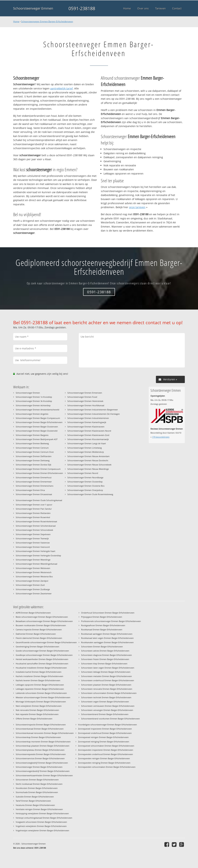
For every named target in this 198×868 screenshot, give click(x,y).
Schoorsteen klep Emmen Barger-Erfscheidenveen (104, 664)
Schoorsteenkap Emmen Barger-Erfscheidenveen (38, 737)
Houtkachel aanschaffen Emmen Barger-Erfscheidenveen (42, 664)
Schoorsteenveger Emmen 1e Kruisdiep (34, 397)
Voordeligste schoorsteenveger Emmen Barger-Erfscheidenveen (107, 725)
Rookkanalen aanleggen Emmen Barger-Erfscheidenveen (107, 642)
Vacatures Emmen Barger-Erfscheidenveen (35, 805)
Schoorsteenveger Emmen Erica (30, 490)
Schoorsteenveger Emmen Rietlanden (33, 513)
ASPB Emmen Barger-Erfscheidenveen (33, 613)
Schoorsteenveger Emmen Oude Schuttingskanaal (39, 500)
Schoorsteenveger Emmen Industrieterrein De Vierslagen (94, 414)
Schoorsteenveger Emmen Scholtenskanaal (36, 526)
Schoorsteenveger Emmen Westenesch (34, 572)
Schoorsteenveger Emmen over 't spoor (34, 505)
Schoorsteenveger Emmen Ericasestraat (34, 494)
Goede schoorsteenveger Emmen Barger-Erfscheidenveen (42, 651)
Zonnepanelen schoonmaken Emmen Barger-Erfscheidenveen (107, 767)
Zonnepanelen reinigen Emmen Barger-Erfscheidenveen (104, 758)
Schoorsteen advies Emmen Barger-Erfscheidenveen (105, 651)
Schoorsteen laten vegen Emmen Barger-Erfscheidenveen (108, 668)
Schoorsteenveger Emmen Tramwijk (32, 538)
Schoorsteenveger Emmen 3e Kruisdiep (34, 401)
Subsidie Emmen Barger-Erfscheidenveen (35, 797)
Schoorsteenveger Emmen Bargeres (32, 435)
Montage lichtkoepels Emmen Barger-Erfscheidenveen (41, 702)
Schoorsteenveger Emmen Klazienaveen (86, 427)
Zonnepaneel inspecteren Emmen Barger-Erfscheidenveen (105, 729)
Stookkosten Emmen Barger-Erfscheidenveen (37, 788)
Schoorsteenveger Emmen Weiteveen (33, 568)
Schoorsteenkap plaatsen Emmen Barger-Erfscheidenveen (43, 746)
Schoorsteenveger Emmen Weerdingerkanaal (36, 564)
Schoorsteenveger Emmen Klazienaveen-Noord (89, 431)
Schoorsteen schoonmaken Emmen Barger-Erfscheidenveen (109, 693)
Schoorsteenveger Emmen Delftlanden (34, 456)
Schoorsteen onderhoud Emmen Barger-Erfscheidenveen (108, 680)
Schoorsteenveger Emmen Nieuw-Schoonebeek (89, 465)
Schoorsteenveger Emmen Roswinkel (33, 517)
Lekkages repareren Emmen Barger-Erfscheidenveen (40, 689)
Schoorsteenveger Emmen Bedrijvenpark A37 (37, 439)
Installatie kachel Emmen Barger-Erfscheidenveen (39, 672)
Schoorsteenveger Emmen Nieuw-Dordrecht (88, 460)
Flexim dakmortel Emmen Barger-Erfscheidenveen (39, 638)
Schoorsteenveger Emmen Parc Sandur (34, 509)
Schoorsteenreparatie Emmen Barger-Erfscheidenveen (41, 754)
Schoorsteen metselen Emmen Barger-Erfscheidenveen (106, 676)
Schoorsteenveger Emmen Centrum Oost (35, 452)
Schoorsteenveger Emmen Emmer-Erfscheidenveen (39, 473)
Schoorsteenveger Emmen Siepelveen (33, 534)
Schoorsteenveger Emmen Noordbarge (85, 477)
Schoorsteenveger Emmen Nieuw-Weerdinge (88, 469)
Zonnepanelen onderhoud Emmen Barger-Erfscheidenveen (106, 754)
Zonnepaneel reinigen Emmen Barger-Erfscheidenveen (103, 737)
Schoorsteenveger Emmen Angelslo (32, 414)
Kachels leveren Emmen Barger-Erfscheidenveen (38, 680)
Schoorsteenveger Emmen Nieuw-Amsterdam (88, 456)
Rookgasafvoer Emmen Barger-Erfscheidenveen (103, 625)
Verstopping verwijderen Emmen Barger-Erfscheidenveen (42, 813)
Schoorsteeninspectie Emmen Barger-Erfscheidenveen (41, 725)
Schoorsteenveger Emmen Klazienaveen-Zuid (88, 435)
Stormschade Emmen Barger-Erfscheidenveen (37, 792)
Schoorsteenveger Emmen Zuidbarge (33, 589)
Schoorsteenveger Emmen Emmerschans (35, 486)
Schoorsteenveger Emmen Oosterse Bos (86, 486)
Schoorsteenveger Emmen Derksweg (33, 460)
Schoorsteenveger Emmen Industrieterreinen (88, 418)
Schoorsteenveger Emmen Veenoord (33, 547)
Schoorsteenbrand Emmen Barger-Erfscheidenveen (105, 714)
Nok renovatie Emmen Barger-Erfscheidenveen (37, 710)
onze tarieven (137, 207)
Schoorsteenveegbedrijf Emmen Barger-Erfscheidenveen (42, 763)
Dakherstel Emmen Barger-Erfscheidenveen (36, 634)
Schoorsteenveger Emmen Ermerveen (85, 393)
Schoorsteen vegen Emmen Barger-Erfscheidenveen (105, 702)
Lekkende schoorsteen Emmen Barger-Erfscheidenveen (41, 693)
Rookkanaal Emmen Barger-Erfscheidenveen (102, 630)
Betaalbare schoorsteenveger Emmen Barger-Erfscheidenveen (44, 621)
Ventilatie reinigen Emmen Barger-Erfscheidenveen (39, 809)
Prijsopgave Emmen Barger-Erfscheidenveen (102, 617)
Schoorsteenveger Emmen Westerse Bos (34, 576)
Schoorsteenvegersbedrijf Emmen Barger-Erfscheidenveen (43, 771)
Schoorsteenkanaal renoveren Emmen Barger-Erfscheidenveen (45, 733)
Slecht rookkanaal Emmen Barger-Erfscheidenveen (39, 784)
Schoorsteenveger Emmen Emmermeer (34, 482)
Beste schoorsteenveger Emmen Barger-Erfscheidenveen (42, 617)
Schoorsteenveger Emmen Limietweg (85, 448)
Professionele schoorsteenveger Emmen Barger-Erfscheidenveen (111, 621)
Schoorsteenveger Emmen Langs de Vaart (87, 443)
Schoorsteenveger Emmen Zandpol (32, 581)
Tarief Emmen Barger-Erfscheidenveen (33, 801)
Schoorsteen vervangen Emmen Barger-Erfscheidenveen (107, 710)
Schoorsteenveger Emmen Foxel (82, 397)
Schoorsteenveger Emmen (33, 8)
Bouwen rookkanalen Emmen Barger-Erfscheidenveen (41, 625)
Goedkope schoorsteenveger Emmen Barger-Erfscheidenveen (44, 655)
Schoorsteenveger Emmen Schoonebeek (34, 530)
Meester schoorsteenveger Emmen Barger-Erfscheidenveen (43, 697)
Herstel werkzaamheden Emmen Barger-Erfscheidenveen (42, 659)
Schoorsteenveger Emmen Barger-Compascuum (38, 418)
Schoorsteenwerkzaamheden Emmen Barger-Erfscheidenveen (44, 775)
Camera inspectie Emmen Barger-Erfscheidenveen (39, 630)
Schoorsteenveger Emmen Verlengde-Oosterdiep (38, 555)
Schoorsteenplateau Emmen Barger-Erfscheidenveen (40, 750)
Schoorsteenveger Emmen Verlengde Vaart (35, 551)
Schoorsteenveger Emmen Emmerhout (34, 477)
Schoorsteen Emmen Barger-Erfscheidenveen (102, 647)
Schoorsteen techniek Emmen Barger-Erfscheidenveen (106, 697)
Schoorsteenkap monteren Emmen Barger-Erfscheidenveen (43, 742)
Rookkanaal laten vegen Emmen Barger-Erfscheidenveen (107, 638)
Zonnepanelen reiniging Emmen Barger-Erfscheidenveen (104, 763)
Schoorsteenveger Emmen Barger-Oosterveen (37, 427)
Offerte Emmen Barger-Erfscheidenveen (34, 719)
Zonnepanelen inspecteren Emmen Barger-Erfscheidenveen (106, 750)
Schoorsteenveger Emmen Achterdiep (33, 405)
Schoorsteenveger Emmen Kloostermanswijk (88, 439)
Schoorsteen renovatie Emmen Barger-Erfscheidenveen (107, 689)
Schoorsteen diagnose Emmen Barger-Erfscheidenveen (106, 655)
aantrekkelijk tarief (62, 88)
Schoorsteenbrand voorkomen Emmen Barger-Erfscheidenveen (110, 719)
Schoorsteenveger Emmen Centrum (32, 448)
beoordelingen (161, 437)
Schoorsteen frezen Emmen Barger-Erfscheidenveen (105, 659)
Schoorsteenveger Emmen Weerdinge (33, 560)
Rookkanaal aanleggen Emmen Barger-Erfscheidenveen (107, 634)
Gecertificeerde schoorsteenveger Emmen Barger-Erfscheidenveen (46, 642)
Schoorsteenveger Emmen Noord (83, 473)
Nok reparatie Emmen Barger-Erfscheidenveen (37, 714)
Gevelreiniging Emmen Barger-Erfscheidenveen (37, 647)
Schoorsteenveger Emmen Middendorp (86, 452)
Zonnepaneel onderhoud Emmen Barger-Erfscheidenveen (105, 733)
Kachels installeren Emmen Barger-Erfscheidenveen (39, 676)
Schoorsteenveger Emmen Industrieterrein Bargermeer (93, 410)
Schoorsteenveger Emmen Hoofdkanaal (86, 405)
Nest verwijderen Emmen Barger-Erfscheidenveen (39, 706)
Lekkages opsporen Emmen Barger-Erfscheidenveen (40, 685)
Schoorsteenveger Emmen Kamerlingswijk (87, 422)
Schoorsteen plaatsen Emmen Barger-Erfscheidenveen (106, 685)
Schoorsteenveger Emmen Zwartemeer (34, 593)
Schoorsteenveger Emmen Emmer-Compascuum (38, 469)
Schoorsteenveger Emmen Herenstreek (85, 401)
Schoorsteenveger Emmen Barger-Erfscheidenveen (47, 21)
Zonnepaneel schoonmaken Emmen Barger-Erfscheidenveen (106, 746)
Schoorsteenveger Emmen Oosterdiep (85, 482)
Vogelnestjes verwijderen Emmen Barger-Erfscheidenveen (42, 830)
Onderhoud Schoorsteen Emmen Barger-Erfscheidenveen (108, 613)
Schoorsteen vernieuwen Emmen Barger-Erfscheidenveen (108, 706)
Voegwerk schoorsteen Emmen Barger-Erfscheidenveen (41, 822)
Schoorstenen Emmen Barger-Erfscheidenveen (37, 780)
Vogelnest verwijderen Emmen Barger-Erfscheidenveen (41, 826)
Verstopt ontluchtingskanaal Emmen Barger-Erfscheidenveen (44, 818)
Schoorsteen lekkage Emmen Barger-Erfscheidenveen (106, 672)
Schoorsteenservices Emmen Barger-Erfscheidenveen (40, 758)
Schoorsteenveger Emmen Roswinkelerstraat (36, 521)
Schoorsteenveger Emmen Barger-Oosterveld (37, 431)
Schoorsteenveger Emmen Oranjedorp (85, 490)
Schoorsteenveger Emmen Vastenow (33, 543)
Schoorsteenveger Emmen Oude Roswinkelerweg (90, 494)
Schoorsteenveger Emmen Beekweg (32, 443)
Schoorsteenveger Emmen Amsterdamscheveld (37, 410)
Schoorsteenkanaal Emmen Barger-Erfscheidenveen (40, 729)
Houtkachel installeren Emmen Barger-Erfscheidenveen (41, 668)
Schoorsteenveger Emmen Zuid (30, 585)
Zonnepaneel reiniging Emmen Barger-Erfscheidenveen (104, 742)
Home (16, 21)
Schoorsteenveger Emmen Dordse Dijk (34, 465)
